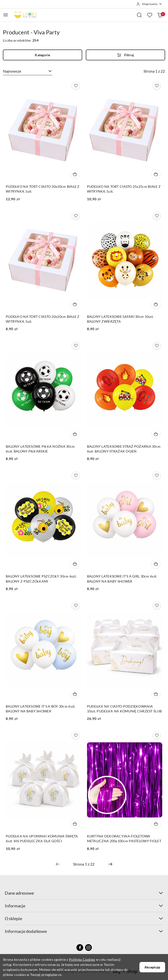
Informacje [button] (84, 906)
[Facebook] (80, 948)
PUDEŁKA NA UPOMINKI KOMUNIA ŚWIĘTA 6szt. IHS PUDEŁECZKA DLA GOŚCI (42, 839)
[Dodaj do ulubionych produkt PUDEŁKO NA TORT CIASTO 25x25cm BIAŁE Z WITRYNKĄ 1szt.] (157, 86)
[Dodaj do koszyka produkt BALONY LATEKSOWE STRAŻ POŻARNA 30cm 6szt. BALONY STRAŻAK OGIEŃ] (156, 434)
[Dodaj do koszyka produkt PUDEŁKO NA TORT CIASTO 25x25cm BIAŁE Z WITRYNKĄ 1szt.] (156, 174)
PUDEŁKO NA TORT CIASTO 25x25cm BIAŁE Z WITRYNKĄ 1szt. (124, 189)
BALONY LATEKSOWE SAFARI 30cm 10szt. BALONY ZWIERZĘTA (120, 319)
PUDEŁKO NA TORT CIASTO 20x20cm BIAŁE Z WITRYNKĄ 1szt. (43, 319)
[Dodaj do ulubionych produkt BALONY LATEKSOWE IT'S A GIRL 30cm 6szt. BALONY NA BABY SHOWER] (157, 475)
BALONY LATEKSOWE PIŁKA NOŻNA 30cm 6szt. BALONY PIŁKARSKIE (40, 449)
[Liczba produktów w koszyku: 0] (160, 15)
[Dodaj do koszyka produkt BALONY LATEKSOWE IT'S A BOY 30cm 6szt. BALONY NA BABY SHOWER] (75, 694)
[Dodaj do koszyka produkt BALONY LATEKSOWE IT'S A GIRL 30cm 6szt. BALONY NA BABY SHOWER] (156, 564)
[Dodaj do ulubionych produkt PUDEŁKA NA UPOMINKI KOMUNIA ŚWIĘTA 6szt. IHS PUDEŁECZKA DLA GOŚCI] (76, 735)
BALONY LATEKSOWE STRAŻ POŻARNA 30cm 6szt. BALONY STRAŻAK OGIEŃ (124, 449)
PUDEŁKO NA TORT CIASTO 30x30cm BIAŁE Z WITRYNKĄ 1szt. (43, 189)
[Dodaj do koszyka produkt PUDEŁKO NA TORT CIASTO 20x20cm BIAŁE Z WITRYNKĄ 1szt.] (75, 304)
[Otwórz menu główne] (6, 15)
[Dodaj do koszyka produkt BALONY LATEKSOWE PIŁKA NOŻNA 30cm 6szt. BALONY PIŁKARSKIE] (75, 434)
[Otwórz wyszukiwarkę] (139, 15)
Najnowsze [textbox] (12, 71)
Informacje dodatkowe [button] (84, 931)
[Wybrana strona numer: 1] (84, 864)
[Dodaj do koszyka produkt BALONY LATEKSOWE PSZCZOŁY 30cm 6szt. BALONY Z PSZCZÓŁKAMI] (75, 564)
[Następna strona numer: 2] (110, 864)
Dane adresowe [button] (84, 893)
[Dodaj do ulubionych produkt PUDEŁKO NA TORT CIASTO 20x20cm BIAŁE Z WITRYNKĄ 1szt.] (76, 216)
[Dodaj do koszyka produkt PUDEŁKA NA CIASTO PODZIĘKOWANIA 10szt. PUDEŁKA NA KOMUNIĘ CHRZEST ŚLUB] (156, 694)
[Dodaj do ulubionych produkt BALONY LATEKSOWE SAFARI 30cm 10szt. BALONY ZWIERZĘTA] (157, 216)
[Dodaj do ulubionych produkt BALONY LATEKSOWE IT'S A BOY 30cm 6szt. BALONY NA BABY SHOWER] (76, 605)
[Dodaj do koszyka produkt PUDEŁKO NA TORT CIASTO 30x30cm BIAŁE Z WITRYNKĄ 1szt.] (75, 174)
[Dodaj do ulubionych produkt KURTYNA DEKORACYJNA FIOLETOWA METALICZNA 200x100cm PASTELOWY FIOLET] (157, 735)
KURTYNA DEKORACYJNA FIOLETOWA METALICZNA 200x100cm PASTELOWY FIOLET (124, 839)
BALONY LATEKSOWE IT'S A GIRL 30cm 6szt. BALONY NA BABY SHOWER (122, 579)
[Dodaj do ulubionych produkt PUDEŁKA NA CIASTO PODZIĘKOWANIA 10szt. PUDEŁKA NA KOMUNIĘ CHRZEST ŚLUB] (157, 605)
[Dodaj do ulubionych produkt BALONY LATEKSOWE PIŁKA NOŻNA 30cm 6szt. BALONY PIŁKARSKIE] (76, 346)
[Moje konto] (149, 4)
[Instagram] (88, 948)
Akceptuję (152, 967)
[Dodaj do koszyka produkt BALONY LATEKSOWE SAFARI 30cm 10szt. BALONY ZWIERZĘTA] (156, 304)
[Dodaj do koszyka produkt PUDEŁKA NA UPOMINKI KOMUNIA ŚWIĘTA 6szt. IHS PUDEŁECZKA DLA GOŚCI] (75, 824)
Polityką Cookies (82, 959)
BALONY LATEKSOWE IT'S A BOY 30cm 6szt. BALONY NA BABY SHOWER (41, 709)
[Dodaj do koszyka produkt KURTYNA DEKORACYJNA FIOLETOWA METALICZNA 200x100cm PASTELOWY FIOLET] (156, 824)
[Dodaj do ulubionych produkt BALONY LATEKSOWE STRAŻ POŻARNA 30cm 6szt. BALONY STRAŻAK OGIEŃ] (157, 346)
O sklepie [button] (84, 918)
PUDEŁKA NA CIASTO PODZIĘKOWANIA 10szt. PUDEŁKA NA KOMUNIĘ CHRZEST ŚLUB (124, 709)
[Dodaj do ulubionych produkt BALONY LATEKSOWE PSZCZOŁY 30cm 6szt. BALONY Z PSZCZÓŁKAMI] (76, 475)
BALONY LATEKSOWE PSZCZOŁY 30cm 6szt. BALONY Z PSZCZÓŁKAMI (41, 579)
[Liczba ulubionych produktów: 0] (149, 15)
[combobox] (28, 71)
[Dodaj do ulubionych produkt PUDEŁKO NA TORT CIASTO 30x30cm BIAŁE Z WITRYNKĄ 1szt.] (76, 86)
